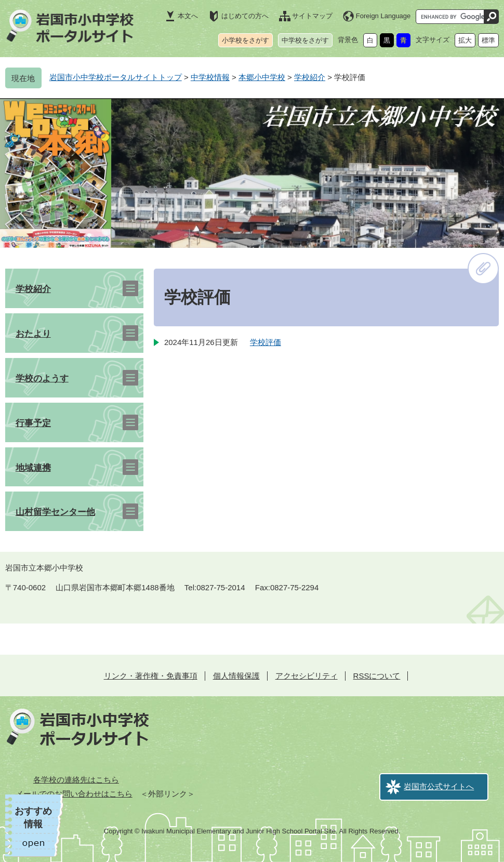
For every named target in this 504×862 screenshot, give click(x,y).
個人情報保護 (236, 676)
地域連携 (33, 468)
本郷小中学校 (262, 77)
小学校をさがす (246, 40)
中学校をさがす (305, 40)
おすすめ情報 (33, 818)
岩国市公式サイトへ (439, 786)
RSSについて (377, 676)
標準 (488, 40)
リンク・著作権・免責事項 (151, 676)
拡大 (465, 40)
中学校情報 (210, 77)
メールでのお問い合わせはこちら (74, 794)
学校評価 (266, 342)
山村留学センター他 (55, 512)
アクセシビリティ (307, 676)
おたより (33, 334)
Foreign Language (383, 16)
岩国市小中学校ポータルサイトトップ (116, 77)
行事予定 (33, 423)
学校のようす (42, 379)
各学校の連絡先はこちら (76, 780)
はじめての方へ (245, 16)
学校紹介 (310, 77)
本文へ (188, 16)
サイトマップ (312, 16)
